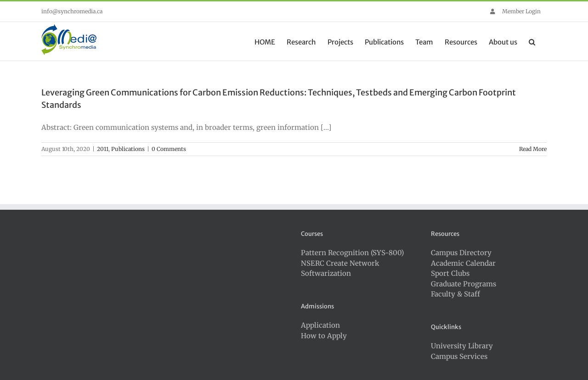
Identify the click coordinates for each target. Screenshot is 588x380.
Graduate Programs (464, 284)
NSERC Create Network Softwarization (340, 268)
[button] (532, 41)
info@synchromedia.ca (72, 11)
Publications (128, 149)
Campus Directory (461, 253)
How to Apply (324, 336)
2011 (103, 149)
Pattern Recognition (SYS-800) (352, 253)
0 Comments (169, 149)
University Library (462, 346)
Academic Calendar (463, 263)
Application (320, 325)
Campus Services (459, 356)
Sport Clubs (450, 273)
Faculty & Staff (455, 294)
